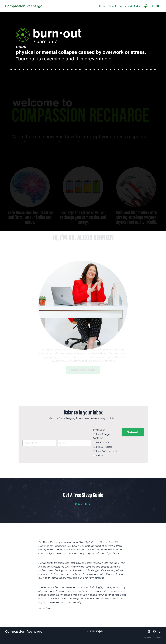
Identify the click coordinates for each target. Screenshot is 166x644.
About (113, 6)
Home (103, 6)
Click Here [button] (83, 504)
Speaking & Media (129, 6)
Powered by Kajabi (152, 637)
